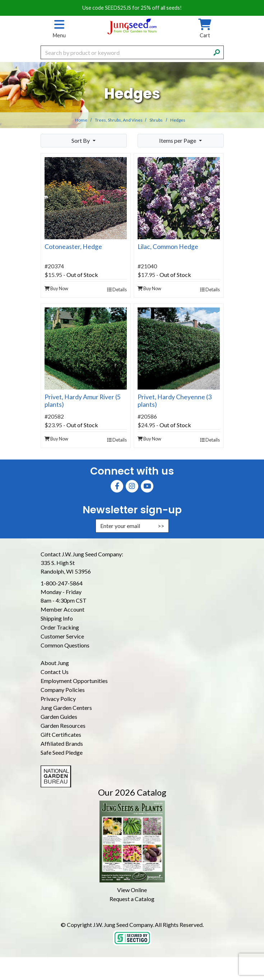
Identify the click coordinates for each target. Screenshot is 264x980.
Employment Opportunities (74, 681)
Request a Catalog (132, 899)
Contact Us (55, 672)
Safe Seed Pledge (62, 752)
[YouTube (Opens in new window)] (147, 486)
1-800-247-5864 (62, 583)
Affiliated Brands (62, 743)
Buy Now (56, 288)
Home (81, 120)
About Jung (55, 663)
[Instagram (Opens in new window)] (132, 486)
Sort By (81, 140)
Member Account (62, 609)
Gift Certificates (61, 734)
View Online (132, 890)
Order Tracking (60, 627)
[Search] (217, 52)
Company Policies (63, 690)
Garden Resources (63, 725)
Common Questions (65, 645)
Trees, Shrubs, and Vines (119, 120)
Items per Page (178, 140)
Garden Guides (59, 717)
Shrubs (156, 120)
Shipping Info (57, 618)
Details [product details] (117, 289)
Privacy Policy (58, 699)
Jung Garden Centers (66, 708)
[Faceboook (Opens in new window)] (117, 486)
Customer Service (62, 636)
